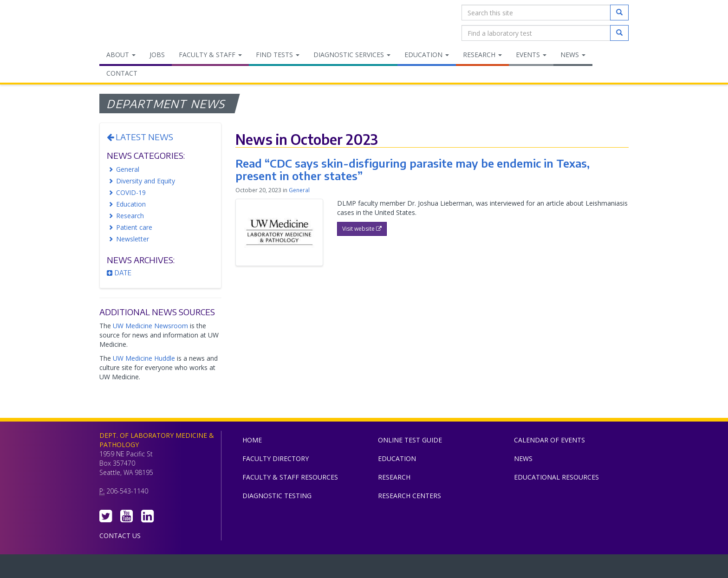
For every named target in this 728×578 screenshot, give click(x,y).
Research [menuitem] (482, 55)
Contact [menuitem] (122, 73)
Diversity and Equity (146, 181)
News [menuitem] (573, 55)
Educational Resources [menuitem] (556, 477)
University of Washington (403, 568)
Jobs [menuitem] (157, 55)
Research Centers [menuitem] (409, 496)
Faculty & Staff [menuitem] (210, 55)
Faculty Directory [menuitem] (276, 458)
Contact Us (120, 536)
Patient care (134, 227)
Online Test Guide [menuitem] (410, 440)
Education (131, 204)
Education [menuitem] (427, 55)
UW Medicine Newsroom (150, 326)
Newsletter (133, 239)
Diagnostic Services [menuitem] (352, 55)
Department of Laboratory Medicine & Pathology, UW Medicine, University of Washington (147, 23)
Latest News (140, 137)
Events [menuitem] (531, 55)
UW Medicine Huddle (144, 358)
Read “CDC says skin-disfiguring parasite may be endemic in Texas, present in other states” (413, 169)
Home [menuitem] (252, 440)
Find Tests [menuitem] (278, 55)
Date (119, 273)
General (128, 169)
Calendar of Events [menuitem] (549, 440)
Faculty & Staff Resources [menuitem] (290, 477)
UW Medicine (287, 568)
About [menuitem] (121, 55)
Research (130, 216)
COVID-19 (131, 192)
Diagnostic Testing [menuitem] (277, 496)
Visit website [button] (362, 229)
